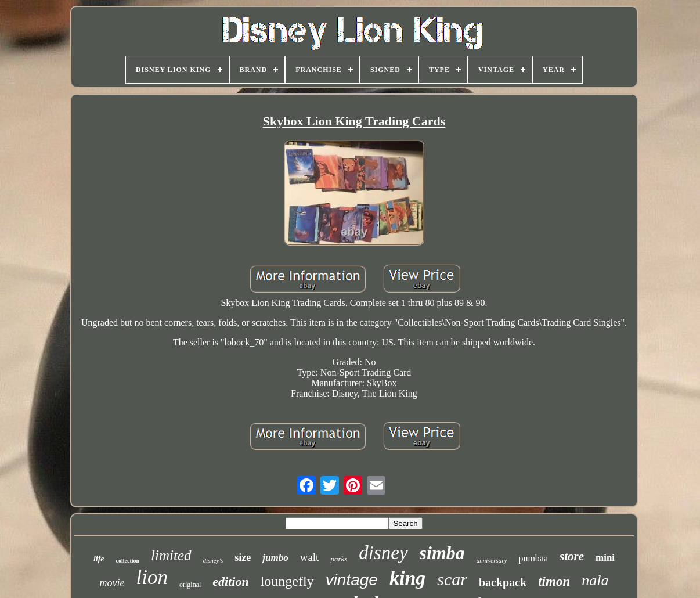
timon (554, 581)
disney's (213, 560)
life (99, 559)
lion (152, 577)
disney (383, 553)
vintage (352, 580)
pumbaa (533, 558)
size (243, 557)
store (572, 556)
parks (339, 559)
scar (452, 579)
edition (230, 581)
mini (605, 558)
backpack (503, 582)
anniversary (492, 560)
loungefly (287, 581)
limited (171, 555)
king (407, 578)
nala (595, 580)
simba (442, 553)
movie (112, 583)
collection (128, 561)
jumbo (275, 558)
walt (310, 557)
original (190, 585)
